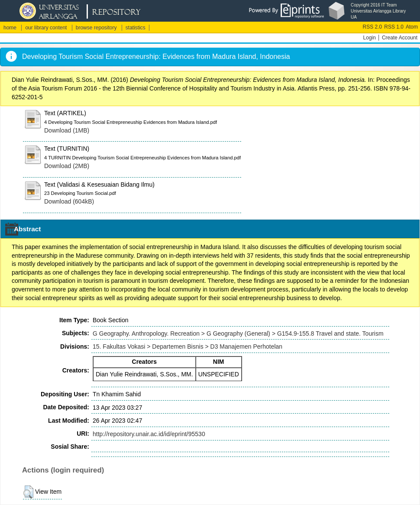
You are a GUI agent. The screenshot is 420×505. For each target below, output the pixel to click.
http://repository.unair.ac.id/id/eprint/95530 (149, 434)
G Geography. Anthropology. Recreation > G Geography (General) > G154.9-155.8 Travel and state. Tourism (238, 333)
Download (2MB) (67, 166)
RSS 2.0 (373, 27)
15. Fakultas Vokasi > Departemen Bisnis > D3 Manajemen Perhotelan (187, 346)
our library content (46, 28)
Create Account (400, 38)
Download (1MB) (67, 130)
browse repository (96, 28)
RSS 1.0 (394, 27)
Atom (412, 27)
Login (370, 38)
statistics (136, 28)
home (10, 28)
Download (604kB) (69, 201)
